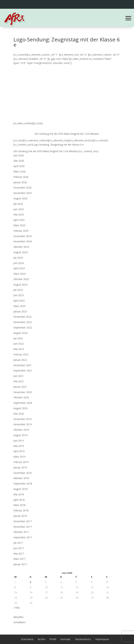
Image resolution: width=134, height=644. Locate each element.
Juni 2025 (19, 209)
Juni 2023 (19, 295)
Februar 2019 (21, 462)
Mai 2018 (19, 494)
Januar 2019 (20, 467)
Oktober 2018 (21, 478)
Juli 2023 (18, 290)
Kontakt (66, 639)
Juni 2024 (19, 263)
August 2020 (21, 408)
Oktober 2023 (21, 279)
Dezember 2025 (23, 188)
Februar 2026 (21, 177)
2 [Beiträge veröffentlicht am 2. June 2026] (30, 582)
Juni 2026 (19, 155)
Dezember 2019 (23, 419)
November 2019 (23, 424)
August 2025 (21, 198)
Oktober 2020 (21, 397)
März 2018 (19, 505)
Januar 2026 (20, 182)
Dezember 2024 (23, 236)
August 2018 (21, 489)
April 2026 (19, 166)
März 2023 (19, 306)
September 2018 (23, 484)
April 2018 (19, 500)
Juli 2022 (18, 338)
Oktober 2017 (21, 532)
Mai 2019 (19, 446)
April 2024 (19, 268)
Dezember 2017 (23, 521)
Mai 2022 (19, 349)
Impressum (102, 639)
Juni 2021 (19, 376)
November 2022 (23, 322)
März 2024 (19, 274)
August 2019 (21, 435)
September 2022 (23, 328)
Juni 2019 (19, 441)
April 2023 (19, 301)
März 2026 (19, 171)
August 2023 (21, 285)
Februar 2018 (21, 510)
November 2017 (23, 527)
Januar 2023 (20, 311)
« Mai (16, 608)
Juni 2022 (19, 344)
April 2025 (19, 220)
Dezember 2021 (23, 365)
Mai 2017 (19, 554)
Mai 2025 (19, 214)
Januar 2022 (20, 360)
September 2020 (23, 403)
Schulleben (19, 622)
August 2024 (21, 252)
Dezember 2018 (23, 473)
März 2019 (19, 457)
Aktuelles (18, 617)
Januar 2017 (20, 564)
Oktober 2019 (21, 430)
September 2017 (23, 537)
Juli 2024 (18, 258)
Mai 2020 (19, 414)
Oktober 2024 (21, 247)
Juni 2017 (19, 548)
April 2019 (19, 451)
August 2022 (21, 333)
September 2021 (23, 370)
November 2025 (23, 193)
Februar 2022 (21, 354)
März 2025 (19, 225)
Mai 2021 (19, 381)
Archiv (42, 639)
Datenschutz (83, 639)
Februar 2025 (21, 231)
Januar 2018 (20, 516)
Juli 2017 (18, 543)
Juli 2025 (18, 204)
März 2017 (19, 559)
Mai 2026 (19, 161)
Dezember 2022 (23, 317)
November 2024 (23, 241)
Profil (53, 639)
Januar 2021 (20, 387)
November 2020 (23, 392)
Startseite (27, 639)
